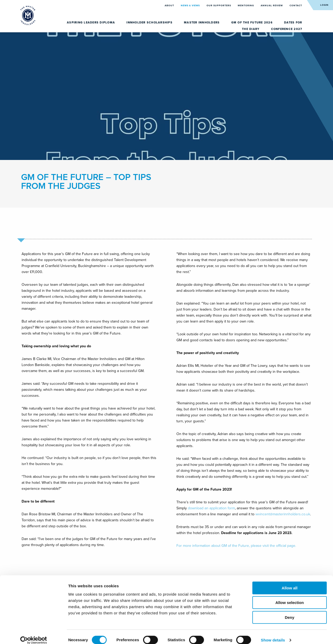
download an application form (211, 508)
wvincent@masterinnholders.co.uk (283, 514)
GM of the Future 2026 (253, 23)
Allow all (290, 582)
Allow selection (289, 596)
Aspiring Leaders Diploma (91, 23)
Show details (273, 634)
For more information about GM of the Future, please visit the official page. (236, 546)
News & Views (191, 6)
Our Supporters (219, 6)
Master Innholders (202, 23)
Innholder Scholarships (150, 23)
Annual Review (272, 6)
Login (324, 5)
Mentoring (246, 6)
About (170, 6)
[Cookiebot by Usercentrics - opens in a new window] (34, 634)
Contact (296, 6)
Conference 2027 (287, 29)
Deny (290, 611)
